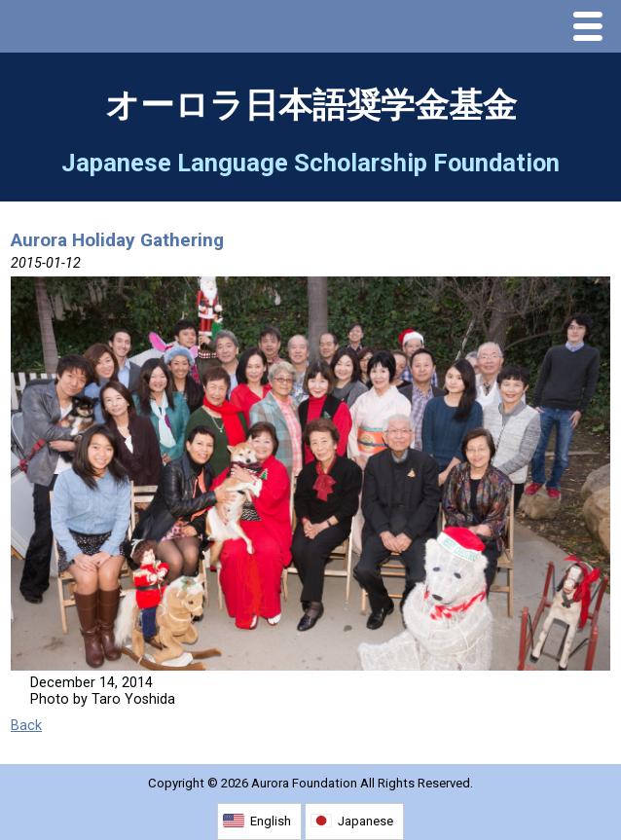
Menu (593, 28)
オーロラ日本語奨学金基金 (311, 105)
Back (26, 726)
